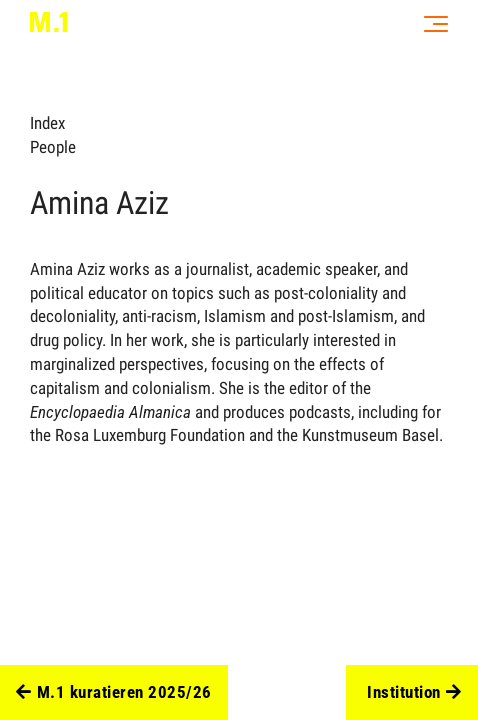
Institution (414, 693)
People (53, 147)
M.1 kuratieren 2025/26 (114, 693)
